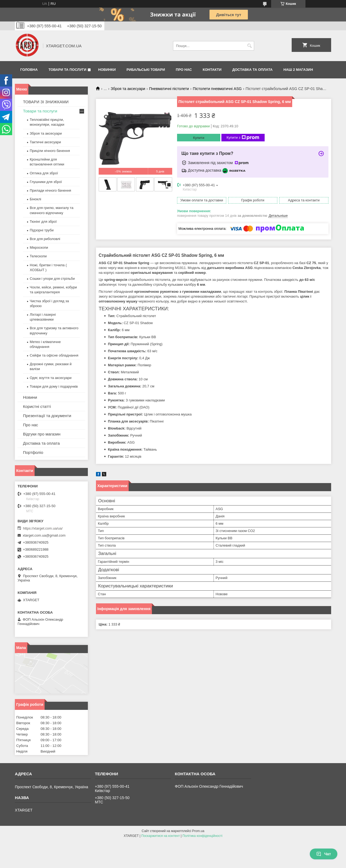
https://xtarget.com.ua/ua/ (43, 528)
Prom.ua (198, 831)
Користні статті (37, 406)
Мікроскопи (39, 247)
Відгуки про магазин (42, 434)
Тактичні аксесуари (45, 142)
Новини (30, 397)
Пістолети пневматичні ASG (217, 89)
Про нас (184, 70)
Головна (29, 70)
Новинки (107, 70)
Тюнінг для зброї (43, 222)
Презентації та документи (47, 416)
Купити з (243, 138)
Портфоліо (33, 452)
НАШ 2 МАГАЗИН (298, 70)
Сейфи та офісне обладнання (54, 355)
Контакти (212, 70)
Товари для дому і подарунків (54, 386)
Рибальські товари (146, 70)
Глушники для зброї (46, 182)
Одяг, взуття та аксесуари (51, 378)
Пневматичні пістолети (169, 89)
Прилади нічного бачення (50, 190)
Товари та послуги (67, 70)
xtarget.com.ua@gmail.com (44, 535)
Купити (199, 138)
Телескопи (38, 256)
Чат (324, 854)
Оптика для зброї (44, 173)
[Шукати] (249, 46)
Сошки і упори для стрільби (52, 279)
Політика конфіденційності (202, 836)
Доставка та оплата (252, 70)
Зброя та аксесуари (128, 89)
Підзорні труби (42, 230)
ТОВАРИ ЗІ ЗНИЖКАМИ (46, 102)
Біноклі (35, 199)
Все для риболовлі (45, 239)
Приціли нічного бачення (50, 151)
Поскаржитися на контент (161, 836)
